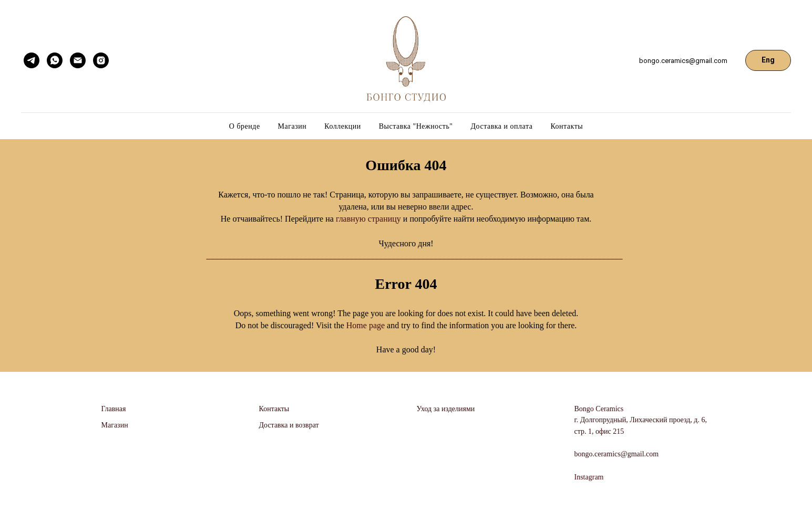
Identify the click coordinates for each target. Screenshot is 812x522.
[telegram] (32, 60)
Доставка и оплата (502, 126)
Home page (367, 325)
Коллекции (342, 126)
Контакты (567, 126)
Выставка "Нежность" (416, 126)
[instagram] (101, 60)
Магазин (292, 126)
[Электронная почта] (78, 60)
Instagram (589, 477)
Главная (114, 409)
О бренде (245, 126)
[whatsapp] (55, 60)
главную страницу (368, 219)
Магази (113, 425)
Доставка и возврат (289, 425)
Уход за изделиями (446, 409)
